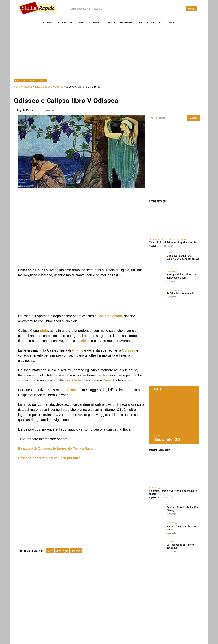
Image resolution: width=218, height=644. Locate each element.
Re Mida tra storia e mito (180, 293)
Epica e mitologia (25, 81)
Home (17, 87)
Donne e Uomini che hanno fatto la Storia (167, 239)
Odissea (42, 81)
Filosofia (170, 541)
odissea (76, 551)
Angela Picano (26, 110)
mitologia (62, 551)
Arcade (158, 435)
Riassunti (27, 87)
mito (50, 551)
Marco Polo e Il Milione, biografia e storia (173, 242)
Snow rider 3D (167, 440)
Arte (168, 504)
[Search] (191, 9)
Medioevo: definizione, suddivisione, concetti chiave (182, 257)
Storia (169, 253)
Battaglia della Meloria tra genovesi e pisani (181, 276)
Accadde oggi (172, 271)
